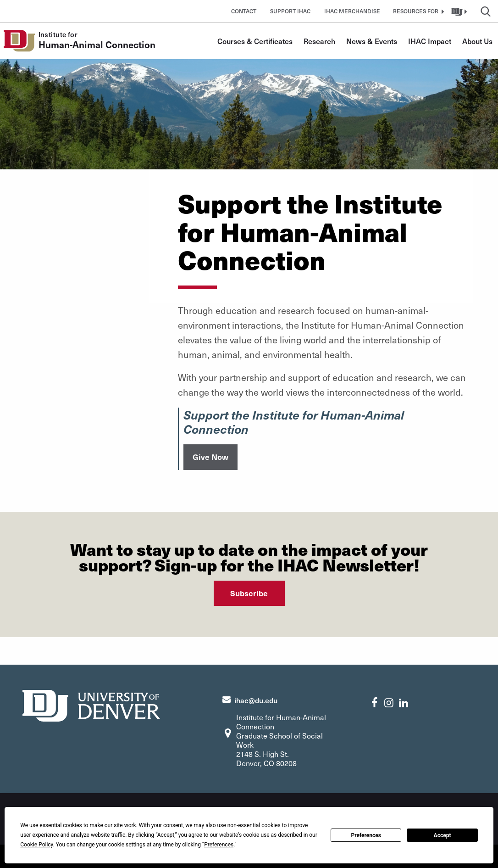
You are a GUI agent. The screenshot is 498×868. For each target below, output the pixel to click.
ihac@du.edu (256, 700)
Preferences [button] (219, 845)
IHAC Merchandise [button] (352, 11)
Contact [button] (244, 11)
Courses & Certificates (255, 41)
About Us (477, 41)
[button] (417, 11)
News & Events (372, 41)
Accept (443, 835)
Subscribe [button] (249, 593)
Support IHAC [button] (290, 11)
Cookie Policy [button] (36, 845)
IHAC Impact (430, 41)
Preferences (366, 835)
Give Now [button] (210, 457)
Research (319, 41)
